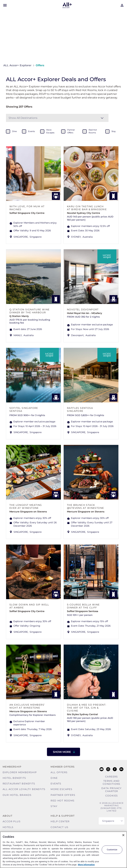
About (8, 816)
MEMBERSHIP (12, 767)
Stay (54, 806)
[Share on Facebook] (120, 65)
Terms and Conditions (112, 782)
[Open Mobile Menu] (5, 5)
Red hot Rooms (63, 801)
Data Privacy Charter (112, 790)
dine (14, 131)
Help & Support (63, 816)
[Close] (123, 835)
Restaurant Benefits (19, 784)
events (32, 131)
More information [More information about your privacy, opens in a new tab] (86, 865)
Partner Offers (63, 795)
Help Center (60, 821)
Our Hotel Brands (17, 795)
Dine (54, 778)
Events (56, 784)
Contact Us (59, 827)
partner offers (71, 131)
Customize (112, 850)
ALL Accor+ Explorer (17, 65)
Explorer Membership (20, 772)
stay (114, 131)
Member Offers (63, 767)
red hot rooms (93, 131)
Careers (112, 777)
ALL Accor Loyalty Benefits (24, 789)
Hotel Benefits (14, 778)
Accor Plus (12, 821)
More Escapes (61, 789)
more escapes (50, 131)
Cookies (112, 796)
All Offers (59, 772)
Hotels (8, 827)
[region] (63, 850)
